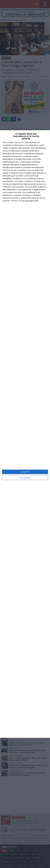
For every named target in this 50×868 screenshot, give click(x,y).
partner (21, 142)
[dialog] (25, 434)
